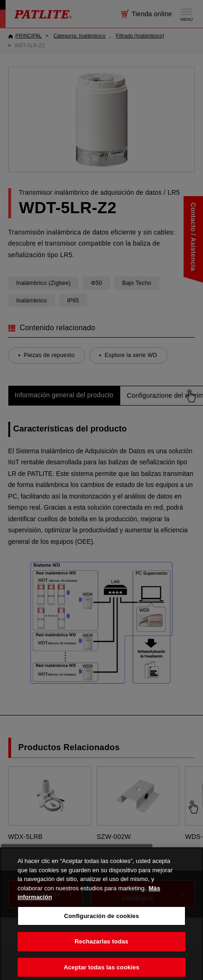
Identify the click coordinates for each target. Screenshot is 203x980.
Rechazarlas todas (101, 948)
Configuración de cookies (101, 922)
